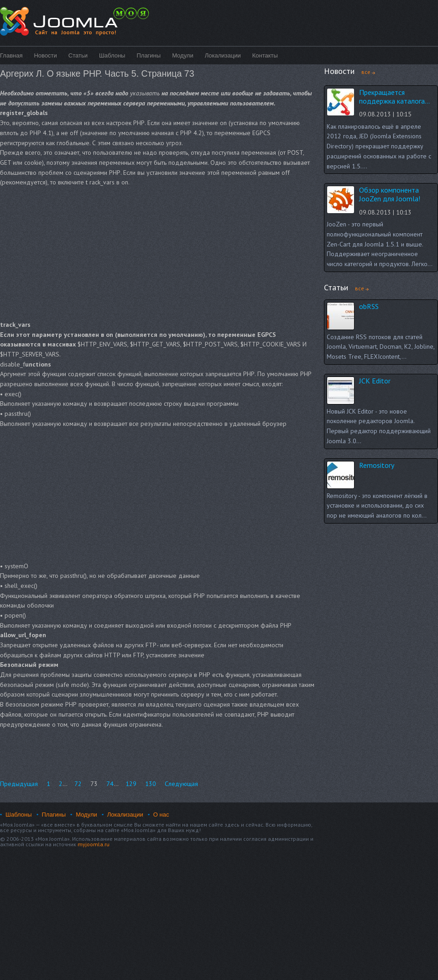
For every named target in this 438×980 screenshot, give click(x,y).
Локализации (223, 55)
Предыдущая (19, 784)
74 (110, 784)
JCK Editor (375, 381)
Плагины (149, 55)
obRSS (369, 306)
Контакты (265, 55)
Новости (45, 55)
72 (78, 784)
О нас (161, 815)
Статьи (78, 55)
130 (151, 784)
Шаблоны (112, 55)
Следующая (181, 784)
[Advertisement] (117, 254)
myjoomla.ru (94, 844)
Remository (377, 465)
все (366, 72)
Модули (183, 55)
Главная (11, 55)
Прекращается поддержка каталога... (394, 97)
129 (131, 784)
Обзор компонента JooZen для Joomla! (390, 194)
